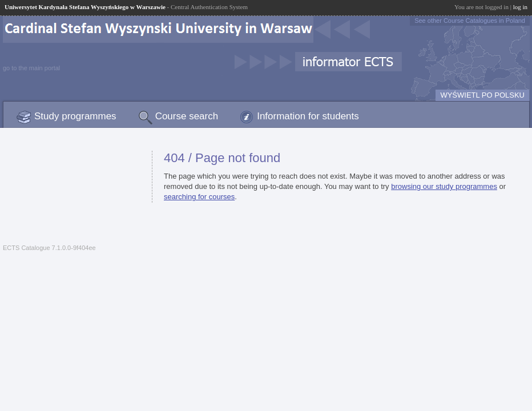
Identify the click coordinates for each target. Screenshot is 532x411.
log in (520, 7)
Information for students (308, 116)
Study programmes (75, 116)
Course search (187, 116)
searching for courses (199, 197)
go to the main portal (31, 68)
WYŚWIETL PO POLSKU (482, 95)
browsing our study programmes (444, 186)
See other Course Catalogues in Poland (470, 21)
